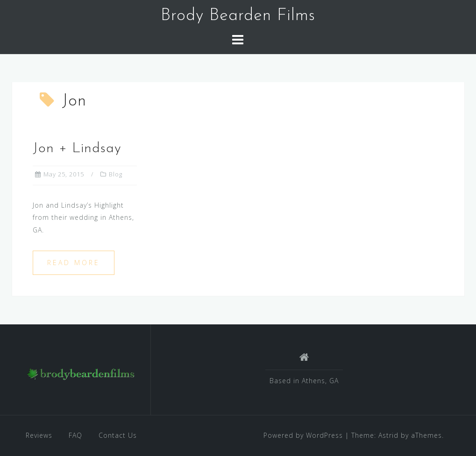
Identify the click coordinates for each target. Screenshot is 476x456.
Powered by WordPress (303, 435)
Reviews (39, 435)
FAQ (75, 435)
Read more (74, 263)
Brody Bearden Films (238, 16)
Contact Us (118, 435)
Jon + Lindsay (77, 149)
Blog (116, 174)
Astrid (388, 435)
